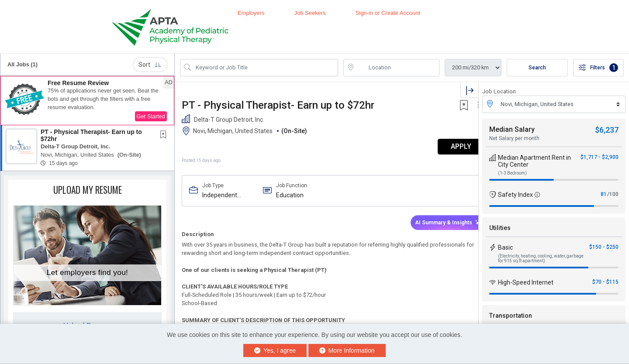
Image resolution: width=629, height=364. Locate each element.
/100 (613, 194)
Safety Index (515, 195)
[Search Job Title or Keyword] (265, 68)
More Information (347, 350)
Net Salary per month (514, 138)
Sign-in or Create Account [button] (388, 13)
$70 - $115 (605, 282)
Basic (505, 247)
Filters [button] (598, 68)
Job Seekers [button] (310, 13)
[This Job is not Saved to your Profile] (165, 135)
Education (286, 195)
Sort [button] (150, 65)
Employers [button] (251, 13)
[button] (87, 101)
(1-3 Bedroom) (512, 173)
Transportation (511, 316)
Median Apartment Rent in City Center (534, 161)
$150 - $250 (604, 247)
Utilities (500, 228)
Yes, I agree (275, 350)
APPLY (448, 146)
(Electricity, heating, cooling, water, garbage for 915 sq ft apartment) (541, 258)
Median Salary (512, 129)
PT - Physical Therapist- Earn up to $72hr (91, 135)
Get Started (151, 116)
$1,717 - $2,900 (600, 157)
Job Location (499, 91)
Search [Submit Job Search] (537, 68)
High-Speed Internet (526, 282)
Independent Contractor (220, 195)
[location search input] (397, 68)
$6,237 (607, 130)
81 (604, 194)
